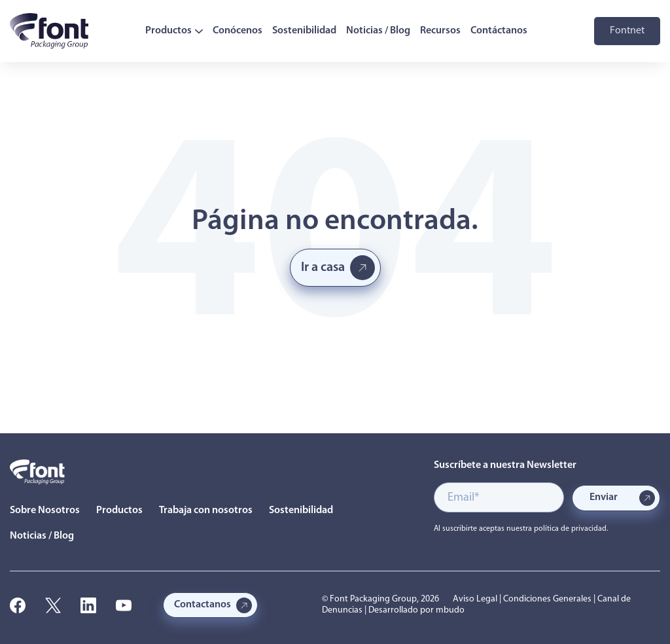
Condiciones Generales (547, 599)
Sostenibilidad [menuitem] (304, 31)
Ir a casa (323, 268)
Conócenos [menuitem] (238, 31)
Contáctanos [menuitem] (499, 31)
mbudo (450, 610)
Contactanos (203, 605)
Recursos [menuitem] (440, 31)
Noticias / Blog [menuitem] (378, 31)
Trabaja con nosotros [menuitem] (206, 510)
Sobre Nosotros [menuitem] (45, 510)
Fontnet (627, 31)
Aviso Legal (475, 599)
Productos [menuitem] (174, 31)
